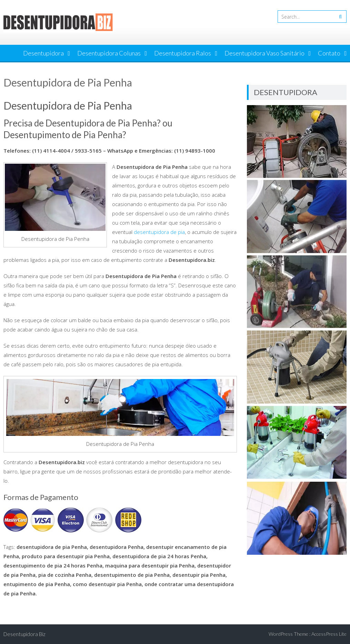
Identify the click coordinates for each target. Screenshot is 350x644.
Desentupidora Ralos (183, 53)
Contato (329, 53)
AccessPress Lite (329, 634)
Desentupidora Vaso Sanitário (264, 53)
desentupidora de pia (159, 232)
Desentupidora (43, 53)
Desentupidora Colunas (109, 53)
